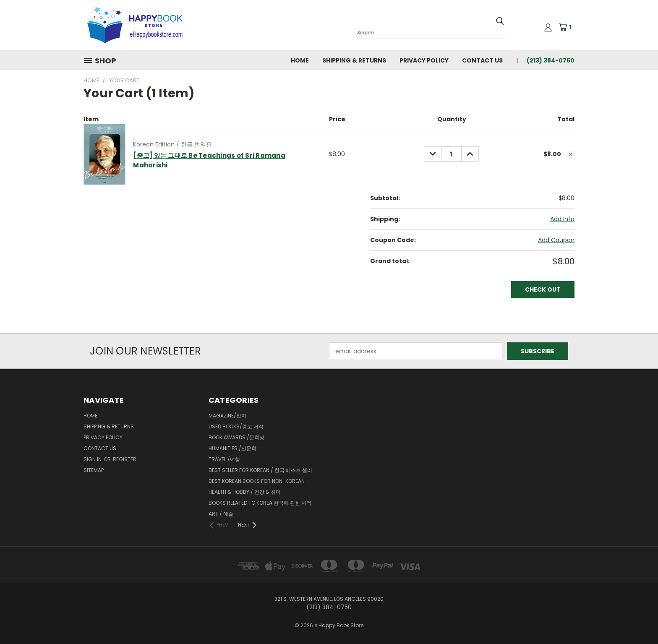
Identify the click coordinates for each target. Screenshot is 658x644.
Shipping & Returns (354, 60)
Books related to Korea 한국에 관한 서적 (260, 503)
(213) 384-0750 (551, 60)
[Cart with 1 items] (568, 27)
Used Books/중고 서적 (236, 426)
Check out (543, 289)
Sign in (93, 459)
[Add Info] (562, 219)
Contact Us (482, 60)
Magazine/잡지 (227, 416)
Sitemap (94, 470)
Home (300, 60)
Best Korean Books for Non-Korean (257, 481)
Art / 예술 (221, 514)
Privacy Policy (424, 60)
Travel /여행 (224, 459)
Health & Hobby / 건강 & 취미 (245, 492)
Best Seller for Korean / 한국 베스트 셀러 (260, 470)
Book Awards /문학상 (236, 437)
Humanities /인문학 (232, 448)
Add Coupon (556, 240)
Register (125, 459)
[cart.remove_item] (571, 154)
